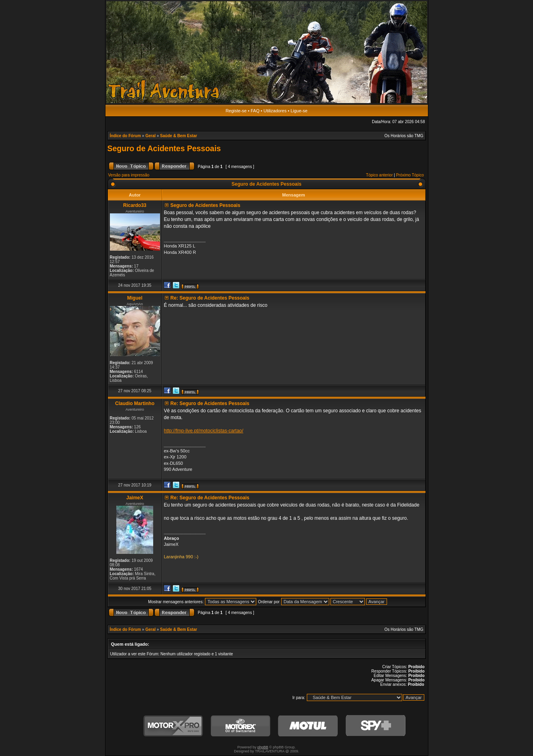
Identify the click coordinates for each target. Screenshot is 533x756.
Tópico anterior (380, 175)
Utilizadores (275, 111)
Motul (308, 726)
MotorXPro (173, 726)
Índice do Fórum (126, 136)
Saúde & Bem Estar (178, 136)
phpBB (263, 747)
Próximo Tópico (410, 175)
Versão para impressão (129, 175)
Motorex (241, 726)
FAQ (255, 111)
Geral (150, 136)
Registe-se (236, 111)
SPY (375, 726)
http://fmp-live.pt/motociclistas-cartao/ (204, 431)
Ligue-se (299, 111)
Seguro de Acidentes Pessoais (164, 148)
